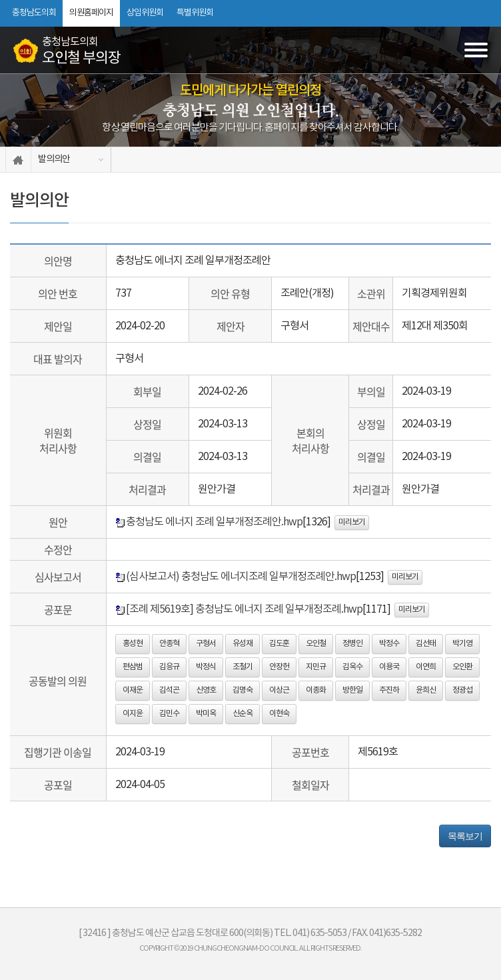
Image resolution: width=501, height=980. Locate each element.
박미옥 (206, 714)
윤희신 (426, 690)
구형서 (206, 644)
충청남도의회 (34, 13)
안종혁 (169, 644)
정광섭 (462, 690)
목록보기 (465, 836)
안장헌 (279, 667)
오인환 (462, 667)
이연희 (426, 667)
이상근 (279, 690)
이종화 (316, 690)
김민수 (169, 714)
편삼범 (133, 667)
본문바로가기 (0, 0)
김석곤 (169, 690)
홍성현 (133, 644)
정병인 (352, 644)
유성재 (243, 644)
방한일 (352, 690)
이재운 (133, 690)
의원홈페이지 (91, 13)
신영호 (206, 690)
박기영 (462, 644)
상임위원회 (145, 13)
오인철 (316, 644)
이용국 (389, 667)
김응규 (169, 667)
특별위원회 (195, 13)
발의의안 (54, 159)
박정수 (389, 644)
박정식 (206, 667)
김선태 (426, 644)
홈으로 (18, 160)
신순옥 (243, 714)
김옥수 (352, 667)
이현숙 (279, 714)
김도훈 (279, 644)
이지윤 (133, 714)
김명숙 (243, 690)
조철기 (243, 667)
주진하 (389, 690)
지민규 (316, 667)
